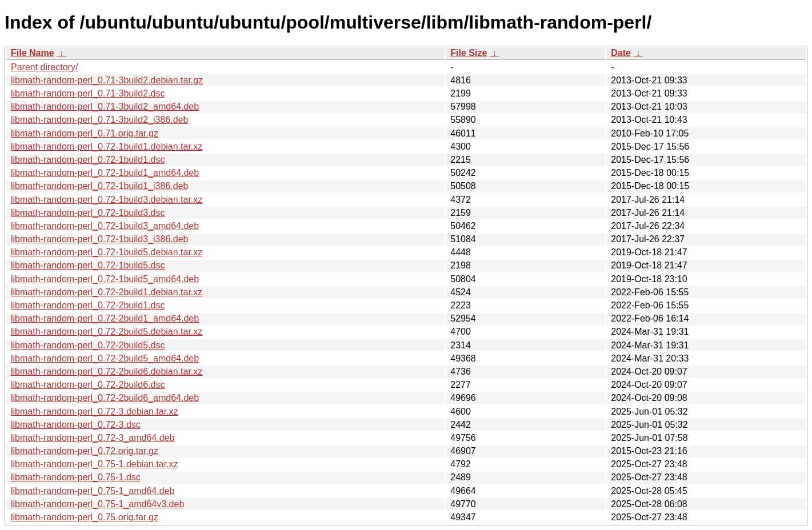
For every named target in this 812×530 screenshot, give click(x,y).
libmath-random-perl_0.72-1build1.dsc (88, 160)
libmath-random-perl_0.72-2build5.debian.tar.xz (107, 332)
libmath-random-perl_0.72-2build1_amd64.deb (105, 318)
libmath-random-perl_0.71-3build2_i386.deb (99, 120)
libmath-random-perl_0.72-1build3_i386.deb (99, 239)
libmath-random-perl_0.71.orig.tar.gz (85, 133)
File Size (469, 53)
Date (621, 53)
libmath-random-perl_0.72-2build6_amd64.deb (105, 398)
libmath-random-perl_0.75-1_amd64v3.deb (97, 504)
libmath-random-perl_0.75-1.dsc (76, 477)
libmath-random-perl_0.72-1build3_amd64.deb (105, 226)
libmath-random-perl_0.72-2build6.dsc (88, 385)
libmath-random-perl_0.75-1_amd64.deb (93, 491)
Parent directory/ (44, 67)
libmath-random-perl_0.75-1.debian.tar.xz (95, 464)
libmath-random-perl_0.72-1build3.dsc (88, 213)
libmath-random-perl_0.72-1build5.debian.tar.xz (107, 252)
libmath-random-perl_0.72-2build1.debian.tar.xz (107, 292)
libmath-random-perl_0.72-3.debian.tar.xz (95, 411)
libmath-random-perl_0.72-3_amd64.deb (93, 438)
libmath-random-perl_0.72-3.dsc (76, 425)
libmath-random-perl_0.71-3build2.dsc (88, 93)
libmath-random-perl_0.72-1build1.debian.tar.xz (107, 146)
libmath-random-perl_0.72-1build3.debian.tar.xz (107, 200)
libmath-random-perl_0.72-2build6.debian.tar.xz (107, 372)
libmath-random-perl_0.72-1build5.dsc (88, 265)
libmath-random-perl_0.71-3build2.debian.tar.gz (107, 80)
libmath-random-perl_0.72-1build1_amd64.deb (105, 173)
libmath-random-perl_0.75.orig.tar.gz (85, 517)
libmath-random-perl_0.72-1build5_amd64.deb (105, 279)
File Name (33, 53)
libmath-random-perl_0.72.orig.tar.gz (85, 451)
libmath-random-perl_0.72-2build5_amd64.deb (105, 358)
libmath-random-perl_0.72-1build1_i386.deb (99, 186)
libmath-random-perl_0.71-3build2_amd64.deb (105, 107)
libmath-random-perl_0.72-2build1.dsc (88, 305)
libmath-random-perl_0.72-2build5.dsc (88, 345)
